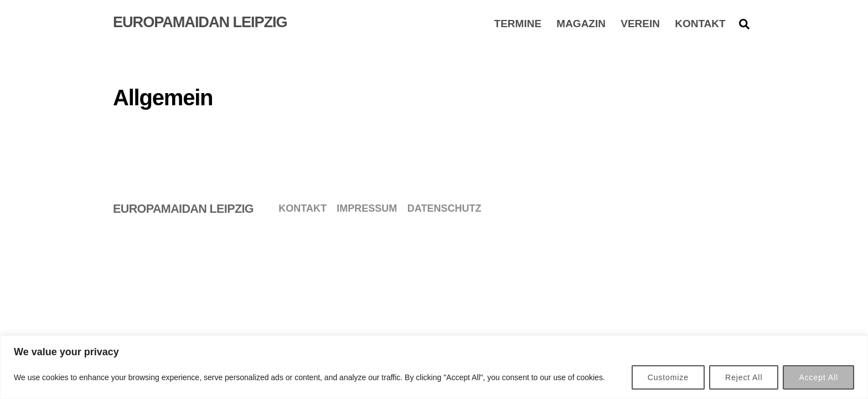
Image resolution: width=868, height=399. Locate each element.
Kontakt (700, 23)
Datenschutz (445, 208)
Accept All (818, 377)
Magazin (581, 23)
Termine (518, 23)
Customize (668, 377)
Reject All (744, 377)
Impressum (367, 208)
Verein (640, 23)
